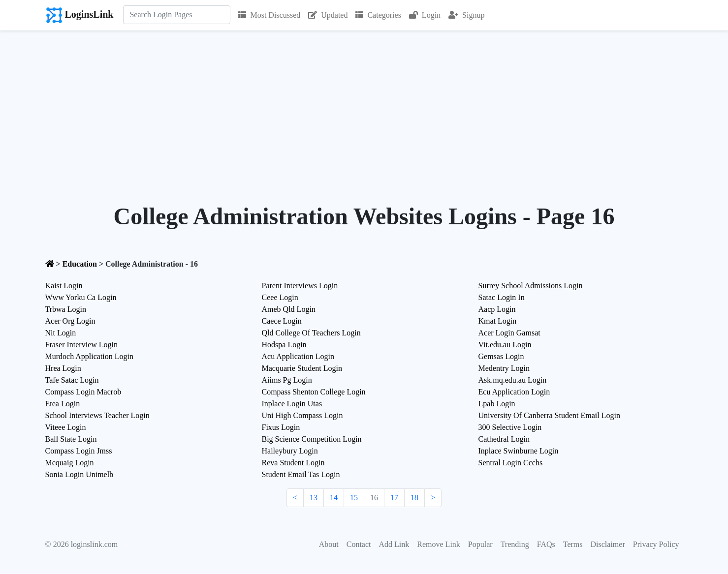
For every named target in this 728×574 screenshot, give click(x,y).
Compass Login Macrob (83, 392)
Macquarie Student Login (302, 368)
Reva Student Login (293, 463)
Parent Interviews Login (300, 286)
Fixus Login (281, 427)
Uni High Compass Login (302, 415)
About (329, 544)
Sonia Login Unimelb (79, 474)
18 (414, 498)
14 (334, 498)
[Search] (177, 15)
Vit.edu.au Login (505, 345)
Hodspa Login (284, 345)
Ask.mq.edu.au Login (513, 380)
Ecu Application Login (514, 392)
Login (425, 15)
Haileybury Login (290, 451)
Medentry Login (504, 368)
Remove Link (439, 544)
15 (354, 498)
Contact (359, 544)
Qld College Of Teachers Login (311, 333)
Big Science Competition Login (312, 439)
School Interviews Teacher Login (97, 415)
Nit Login (61, 333)
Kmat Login (498, 321)
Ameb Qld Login (289, 309)
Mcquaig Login (70, 463)
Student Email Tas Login (301, 474)
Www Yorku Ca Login (81, 297)
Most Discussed (269, 15)
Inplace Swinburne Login (519, 451)
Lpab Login (497, 404)
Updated (328, 15)
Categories (378, 15)
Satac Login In (502, 297)
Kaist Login (64, 286)
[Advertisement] (364, 105)
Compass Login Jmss (79, 451)
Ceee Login (280, 297)
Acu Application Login (298, 356)
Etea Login (63, 404)
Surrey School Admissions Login (531, 286)
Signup (466, 15)
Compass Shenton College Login (314, 392)
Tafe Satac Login (72, 380)
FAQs (546, 544)
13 (314, 498)
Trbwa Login (66, 309)
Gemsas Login (501, 356)
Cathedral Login (504, 439)
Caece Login (282, 321)
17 (394, 498)
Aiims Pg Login (287, 380)
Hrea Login (63, 368)
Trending (515, 544)
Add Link (394, 544)
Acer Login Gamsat (509, 333)
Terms (573, 544)
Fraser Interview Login (82, 345)
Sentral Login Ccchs (511, 463)
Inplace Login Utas (292, 404)
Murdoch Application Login (90, 356)
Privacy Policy (656, 544)
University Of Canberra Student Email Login (549, 415)
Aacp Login (497, 309)
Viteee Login (66, 427)
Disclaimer (608, 544)
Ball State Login (71, 439)
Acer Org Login (70, 321)
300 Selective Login (510, 427)
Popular (480, 544)
